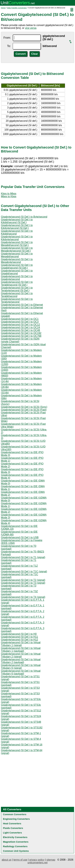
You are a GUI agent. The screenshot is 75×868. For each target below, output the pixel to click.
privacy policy (37, 860)
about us (7, 860)
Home (3, 8)
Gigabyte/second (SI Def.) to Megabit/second (17, 255)
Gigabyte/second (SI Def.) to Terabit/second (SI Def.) (17, 283)
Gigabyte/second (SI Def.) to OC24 (20, 327)
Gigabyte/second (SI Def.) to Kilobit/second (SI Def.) (17, 221)
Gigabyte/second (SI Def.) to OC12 (20, 325)
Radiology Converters (15, 846)
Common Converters (15, 814)
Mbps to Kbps (9, 196)
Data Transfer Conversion (17, 8)
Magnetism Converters (16, 842)
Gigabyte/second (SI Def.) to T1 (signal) (23, 557)
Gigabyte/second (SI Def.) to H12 (19, 640)
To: (9, 46)
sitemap (51, 860)
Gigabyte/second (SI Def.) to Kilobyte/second (17, 238)
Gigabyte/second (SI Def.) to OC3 (20, 322)
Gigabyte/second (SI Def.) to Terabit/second (17, 295)
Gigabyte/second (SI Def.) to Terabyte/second (17, 300)
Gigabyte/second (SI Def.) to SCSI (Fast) (24, 410)
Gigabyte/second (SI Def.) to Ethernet (22, 305)
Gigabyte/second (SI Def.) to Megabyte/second (17, 261)
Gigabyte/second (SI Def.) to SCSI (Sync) (24, 407)
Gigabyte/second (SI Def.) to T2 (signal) (23, 580)
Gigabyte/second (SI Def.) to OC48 (20, 330)
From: (7, 38)
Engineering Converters (16, 819)
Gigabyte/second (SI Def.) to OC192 (21, 333)
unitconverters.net (37, 863)
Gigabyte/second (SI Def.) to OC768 (21, 336)
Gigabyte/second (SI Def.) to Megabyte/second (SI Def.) (17, 249)
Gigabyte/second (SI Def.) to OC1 (20, 319)
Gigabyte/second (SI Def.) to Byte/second (24, 217)
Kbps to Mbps (9, 194)
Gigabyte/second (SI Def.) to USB (20, 537)
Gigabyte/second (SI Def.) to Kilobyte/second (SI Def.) (17, 227)
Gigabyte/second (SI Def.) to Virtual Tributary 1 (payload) (21, 650)
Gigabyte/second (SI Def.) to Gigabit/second (17, 272)
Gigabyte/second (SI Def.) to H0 (19, 634)
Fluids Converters (13, 828)
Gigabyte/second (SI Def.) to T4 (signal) (23, 597)
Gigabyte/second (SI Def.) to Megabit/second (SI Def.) (17, 244)
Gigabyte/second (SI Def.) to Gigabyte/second (17, 278)
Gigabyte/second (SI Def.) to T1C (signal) (24, 571)
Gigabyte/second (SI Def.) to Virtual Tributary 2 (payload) (21, 661)
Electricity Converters (15, 837)
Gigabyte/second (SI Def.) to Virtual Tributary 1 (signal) (21, 644)
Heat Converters (12, 823)
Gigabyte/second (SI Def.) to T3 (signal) (23, 583)
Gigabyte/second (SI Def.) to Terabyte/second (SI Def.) (17, 289)
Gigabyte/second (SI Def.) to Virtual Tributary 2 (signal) (21, 655)
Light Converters (12, 833)
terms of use (20, 860)
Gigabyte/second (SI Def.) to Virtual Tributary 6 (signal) (21, 667)
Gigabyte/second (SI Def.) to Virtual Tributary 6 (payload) (21, 672)
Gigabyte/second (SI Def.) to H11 (19, 637)
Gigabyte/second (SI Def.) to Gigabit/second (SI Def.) (17, 266)
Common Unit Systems (16, 851)
